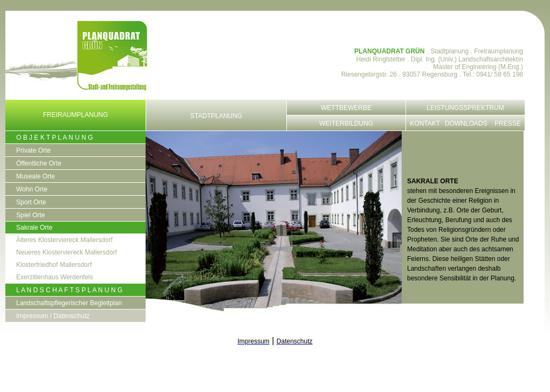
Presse (508, 123)
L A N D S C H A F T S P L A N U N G (69, 290)
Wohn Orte (32, 189)
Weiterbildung (346, 123)
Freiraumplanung (76, 115)
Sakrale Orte (34, 228)
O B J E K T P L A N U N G (54, 137)
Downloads (466, 123)
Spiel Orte (30, 215)
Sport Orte (31, 202)
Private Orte (33, 150)
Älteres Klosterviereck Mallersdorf (64, 240)
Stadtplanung (216, 116)
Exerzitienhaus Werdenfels (55, 277)
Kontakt (425, 123)
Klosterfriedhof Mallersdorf (54, 265)
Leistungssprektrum (465, 108)
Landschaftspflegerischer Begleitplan (69, 303)
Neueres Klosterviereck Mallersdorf (67, 252)
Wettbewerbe (346, 108)
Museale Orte (36, 176)
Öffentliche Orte (39, 163)
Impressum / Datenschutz (53, 316)
